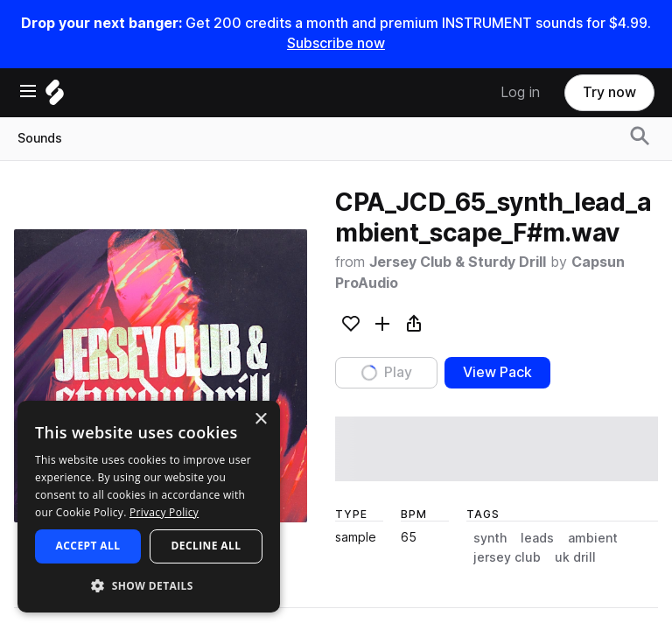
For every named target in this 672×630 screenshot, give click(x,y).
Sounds (40, 138)
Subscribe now (336, 43)
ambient (593, 538)
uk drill (575, 557)
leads (537, 538)
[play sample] (497, 449)
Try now (609, 92)
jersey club (507, 557)
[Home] (55, 97)
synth (490, 538)
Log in (520, 92)
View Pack (497, 372)
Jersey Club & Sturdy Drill (458, 262)
